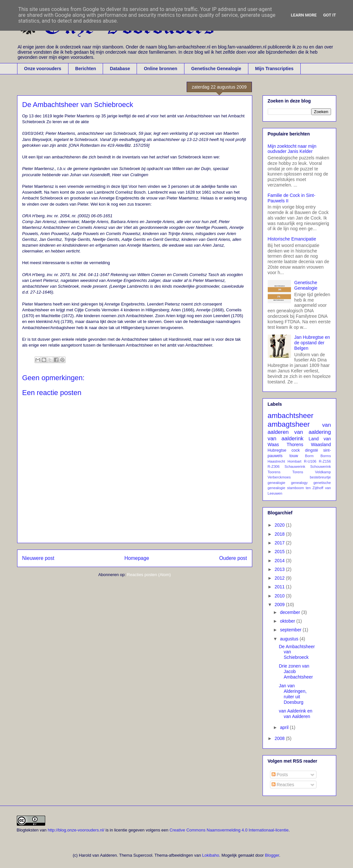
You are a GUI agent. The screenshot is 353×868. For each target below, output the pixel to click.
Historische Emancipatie (292, 239)
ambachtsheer (291, 416)
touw (294, 456)
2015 (280, 552)
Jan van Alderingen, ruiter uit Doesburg (293, 694)
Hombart (294, 461)
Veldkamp (323, 472)
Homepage (137, 558)
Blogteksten (28, 830)
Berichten (86, 69)
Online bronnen (160, 69)
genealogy (299, 483)
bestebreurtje (320, 477)
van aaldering (312, 432)
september (291, 630)
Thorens (295, 445)
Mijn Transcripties (274, 69)
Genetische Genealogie (216, 69)
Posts (280, 775)
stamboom (296, 488)
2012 (280, 578)
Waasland (321, 445)
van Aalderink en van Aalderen (296, 714)
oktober (288, 621)
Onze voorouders (43, 69)
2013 (280, 569)
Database (120, 69)
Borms (326, 456)
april (285, 727)
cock (296, 450)
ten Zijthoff (315, 488)
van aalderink (286, 439)
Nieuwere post (38, 558)
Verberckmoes (279, 477)
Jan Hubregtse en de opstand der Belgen (312, 343)
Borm (309, 456)
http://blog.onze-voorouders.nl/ (76, 830)
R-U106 (310, 461)
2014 (280, 561)
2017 (280, 543)
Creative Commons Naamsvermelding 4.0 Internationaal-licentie (229, 830)
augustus (290, 639)
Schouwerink (320, 466)
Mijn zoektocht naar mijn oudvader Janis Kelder (292, 149)
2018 (280, 534)
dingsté (311, 450)
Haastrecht (276, 461)
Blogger (272, 855)
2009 (280, 605)
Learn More (304, 15)
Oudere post (233, 558)
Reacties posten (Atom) (149, 575)
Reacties (283, 785)
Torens (298, 472)
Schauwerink (295, 466)
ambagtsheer (289, 424)
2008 (280, 738)
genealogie (277, 483)
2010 (280, 596)
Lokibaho (211, 855)
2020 (280, 525)
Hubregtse (277, 450)
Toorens (274, 472)
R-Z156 (325, 461)
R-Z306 (274, 466)
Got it (329, 15)
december (291, 612)
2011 (280, 587)
